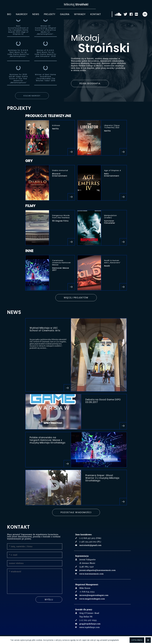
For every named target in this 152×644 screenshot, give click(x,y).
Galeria (65, 14)
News (36, 14)
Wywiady (80, 14)
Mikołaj (76, 4)
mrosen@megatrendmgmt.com (94, 595)
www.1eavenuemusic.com (91, 574)
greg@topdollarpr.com (90, 624)
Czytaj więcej (137, 640)
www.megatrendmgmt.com (92, 599)
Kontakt (96, 14)
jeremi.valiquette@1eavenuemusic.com (97, 570)
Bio (9, 14)
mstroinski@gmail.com (90, 545)
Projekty (50, 14)
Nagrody (22, 14)
